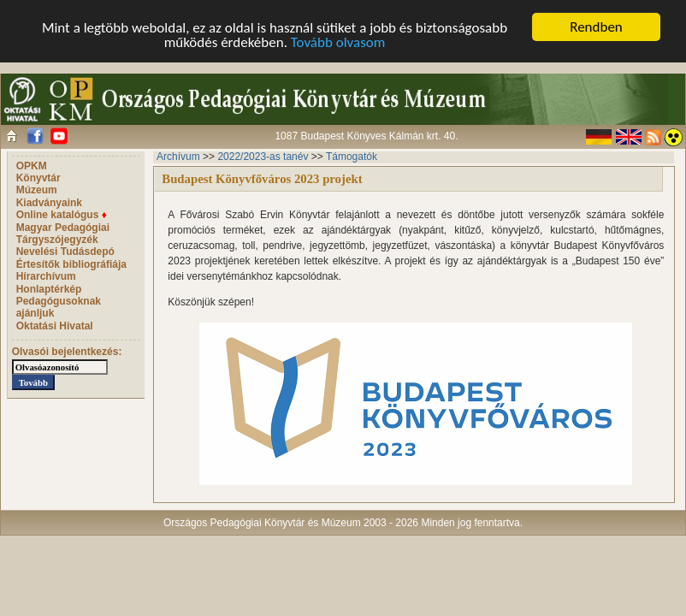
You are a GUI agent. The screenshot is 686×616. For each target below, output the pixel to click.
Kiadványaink (49, 203)
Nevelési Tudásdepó (65, 252)
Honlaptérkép (49, 289)
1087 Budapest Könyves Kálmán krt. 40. (366, 136)
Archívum (178, 157)
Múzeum (37, 190)
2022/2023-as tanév (263, 157)
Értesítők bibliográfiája (71, 264)
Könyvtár (38, 178)
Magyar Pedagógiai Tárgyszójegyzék (63, 234)
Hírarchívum (46, 276)
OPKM (32, 166)
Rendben (596, 27)
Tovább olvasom (338, 41)
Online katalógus (62, 215)
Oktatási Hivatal (55, 326)
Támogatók (352, 157)
